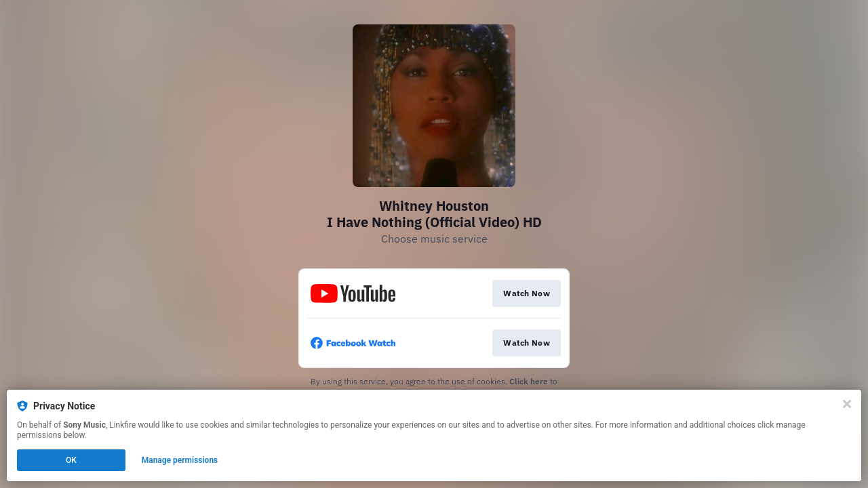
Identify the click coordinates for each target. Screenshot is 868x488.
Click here (529, 381)
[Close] (847, 404)
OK (71, 460)
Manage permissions (180, 460)
